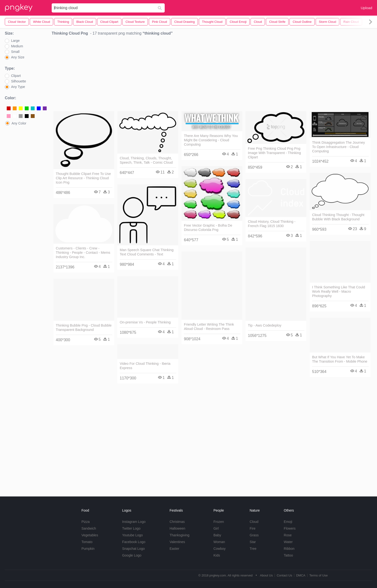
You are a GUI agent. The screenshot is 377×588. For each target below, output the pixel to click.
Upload (366, 8)
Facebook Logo (134, 542)
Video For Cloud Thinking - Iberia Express (145, 366)
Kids (217, 555)
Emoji (288, 522)
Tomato (87, 542)
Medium (17, 46)
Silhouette (19, 81)
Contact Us (284, 575)
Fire (252, 528)
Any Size (18, 57)
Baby (217, 535)
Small (15, 52)
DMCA (301, 575)
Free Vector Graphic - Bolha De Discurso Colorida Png (208, 228)
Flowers (290, 528)
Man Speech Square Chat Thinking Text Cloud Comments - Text (147, 252)
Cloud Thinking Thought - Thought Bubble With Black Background (338, 217)
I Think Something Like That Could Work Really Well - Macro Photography (339, 291)
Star (253, 542)
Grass (254, 535)
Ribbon (289, 549)
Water (288, 542)
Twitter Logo (131, 528)
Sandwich (89, 528)
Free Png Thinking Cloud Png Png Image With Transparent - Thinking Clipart (274, 153)
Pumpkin (88, 549)
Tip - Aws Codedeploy (265, 325)
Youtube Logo (132, 535)
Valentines (177, 542)
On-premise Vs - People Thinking (145, 322)
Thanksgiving (179, 535)
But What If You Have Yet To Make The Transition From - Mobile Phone (340, 359)
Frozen (219, 522)
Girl (216, 528)
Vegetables (90, 535)
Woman (219, 542)
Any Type (18, 87)
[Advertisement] (212, 75)
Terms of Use (318, 575)
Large (15, 41)
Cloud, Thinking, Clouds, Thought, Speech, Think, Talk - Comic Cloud (146, 160)
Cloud (254, 522)
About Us (266, 575)
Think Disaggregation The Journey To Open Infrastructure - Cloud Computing (339, 147)
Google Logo (132, 555)
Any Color (19, 123)
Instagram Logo (134, 522)
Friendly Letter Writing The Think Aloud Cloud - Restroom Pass (209, 327)
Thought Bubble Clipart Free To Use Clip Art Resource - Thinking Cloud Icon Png (83, 178)
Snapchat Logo (133, 549)
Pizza (86, 522)
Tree (253, 549)
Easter (174, 549)
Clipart (16, 76)
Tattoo (288, 555)
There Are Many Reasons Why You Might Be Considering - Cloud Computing (211, 140)
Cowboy (220, 549)
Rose (288, 535)
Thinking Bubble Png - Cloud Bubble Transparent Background (84, 328)
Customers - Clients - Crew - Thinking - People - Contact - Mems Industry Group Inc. (83, 253)
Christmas (177, 522)
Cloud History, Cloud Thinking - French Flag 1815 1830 (272, 224)
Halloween (177, 528)
